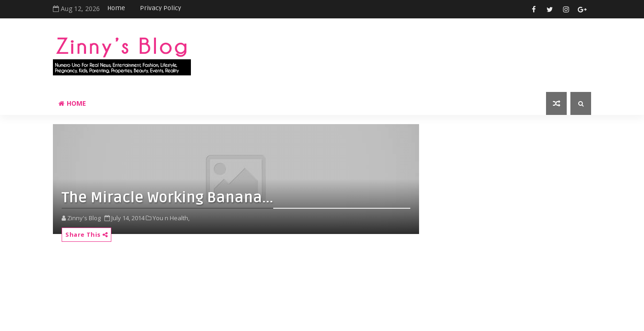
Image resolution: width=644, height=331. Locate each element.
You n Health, (171, 218)
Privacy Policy (161, 8)
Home (116, 8)
